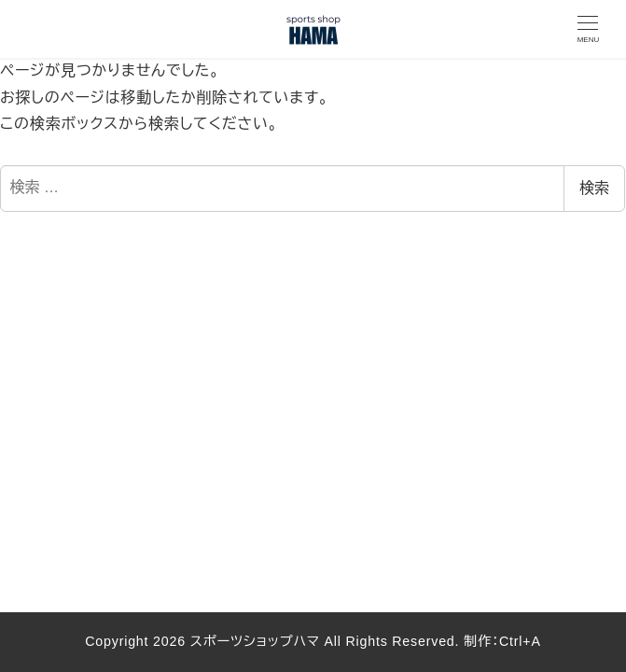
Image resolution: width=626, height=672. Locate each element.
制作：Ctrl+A (500, 641)
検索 (594, 188)
